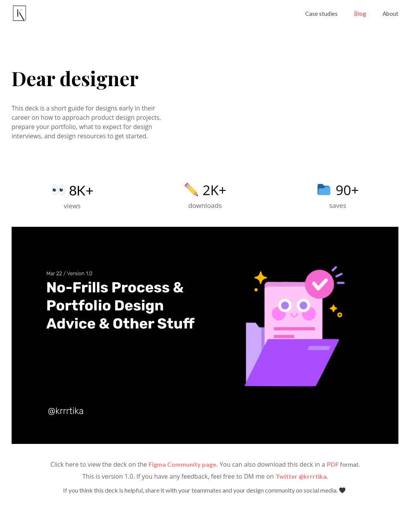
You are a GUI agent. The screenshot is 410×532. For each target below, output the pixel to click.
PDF (333, 464)
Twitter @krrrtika (301, 476)
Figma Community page (182, 464)
